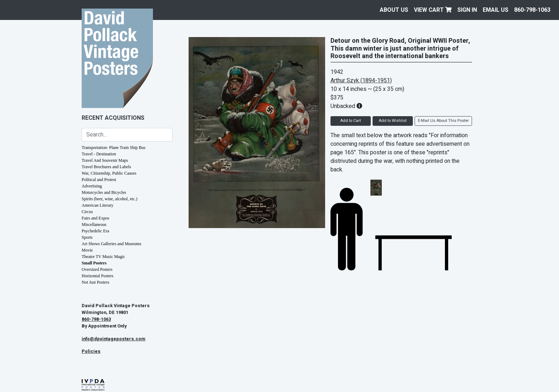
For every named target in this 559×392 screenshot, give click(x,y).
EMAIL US (496, 10)
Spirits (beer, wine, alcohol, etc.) (109, 199)
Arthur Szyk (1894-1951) (361, 81)
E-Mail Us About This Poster (443, 121)
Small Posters (94, 263)
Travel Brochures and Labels (106, 167)
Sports (87, 237)
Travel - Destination (99, 154)
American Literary (98, 205)
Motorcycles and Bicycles (104, 192)
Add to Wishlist (393, 121)
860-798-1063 (532, 10)
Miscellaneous (94, 225)
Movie (87, 250)
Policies (91, 351)
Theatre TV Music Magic (103, 257)
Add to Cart (350, 121)
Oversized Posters (97, 269)
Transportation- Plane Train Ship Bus (114, 148)
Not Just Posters (95, 282)
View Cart (433, 10)
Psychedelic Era (95, 231)
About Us (394, 10)
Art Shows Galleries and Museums (111, 244)
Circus (87, 212)
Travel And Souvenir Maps (105, 160)
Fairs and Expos (95, 218)
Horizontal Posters (98, 276)
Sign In (467, 10)
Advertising (92, 186)
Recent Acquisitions (113, 118)
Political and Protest (99, 180)
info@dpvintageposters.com (114, 339)
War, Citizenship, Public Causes (109, 173)
